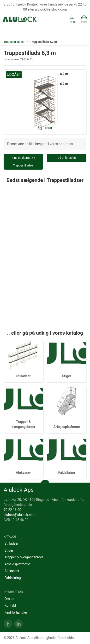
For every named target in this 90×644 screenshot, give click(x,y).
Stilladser (24, 376)
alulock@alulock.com (20, 515)
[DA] (20, 20)
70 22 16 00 (12, 510)
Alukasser (23, 472)
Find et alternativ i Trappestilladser (23, 162)
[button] (45, 102)
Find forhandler (16, 612)
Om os (9, 599)
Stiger (67, 376)
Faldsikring (67, 472)
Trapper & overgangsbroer (24, 557)
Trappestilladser (14, 42)
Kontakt (10, 606)
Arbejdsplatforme (66, 427)
